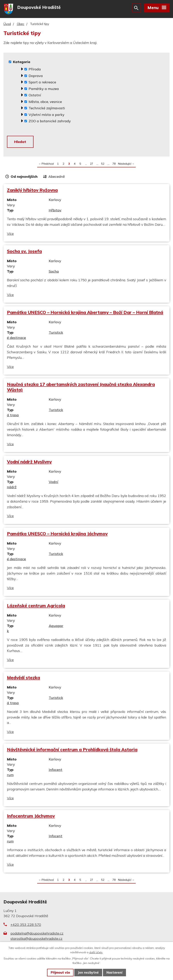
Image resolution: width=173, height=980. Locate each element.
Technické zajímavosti (47, 109)
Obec (21, 25)
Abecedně (57, 177)
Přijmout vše (60, 972)
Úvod (7, 25)
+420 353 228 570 (26, 925)
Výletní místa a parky (47, 115)
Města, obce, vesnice (45, 102)
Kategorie (22, 62)
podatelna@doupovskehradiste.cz (37, 934)
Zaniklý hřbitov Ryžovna (32, 191)
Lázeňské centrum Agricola (36, 607)
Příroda (35, 70)
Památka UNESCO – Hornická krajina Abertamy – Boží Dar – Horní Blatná (85, 313)
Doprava (36, 76)
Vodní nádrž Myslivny (29, 463)
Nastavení (114, 972)
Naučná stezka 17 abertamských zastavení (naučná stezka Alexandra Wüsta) (81, 388)
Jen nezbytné (88, 972)
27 (92, 164)
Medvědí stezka (24, 679)
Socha (54, 272)
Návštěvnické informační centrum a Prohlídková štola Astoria (72, 750)
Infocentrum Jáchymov (31, 817)
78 (114, 164)
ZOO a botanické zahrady (50, 122)
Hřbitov (55, 211)
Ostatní (35, 96)
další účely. (96, 952)
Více (10, 234)
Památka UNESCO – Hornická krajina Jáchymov (57, 535)
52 (103, 164)
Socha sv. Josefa (24, 252)
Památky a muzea (44, 89)
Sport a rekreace (42, 83)
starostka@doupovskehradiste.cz (36, 939)
